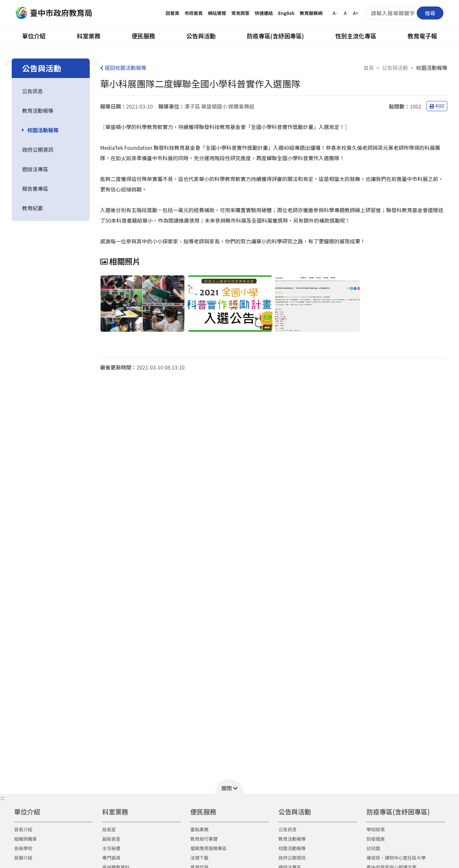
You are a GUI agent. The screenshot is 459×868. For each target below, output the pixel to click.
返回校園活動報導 (123, 68)
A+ (356, 13)
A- (335, 13)
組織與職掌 (26, 839)
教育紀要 (33, 208)
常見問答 (241, 13)
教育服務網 (311, 13)
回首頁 (173, 13)
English (287, 13)
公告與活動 (201, 36)
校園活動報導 (43, 130)
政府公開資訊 (38, 149)
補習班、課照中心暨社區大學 (396, 858)
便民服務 (143, 36)
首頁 (369, 68)
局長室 (109, 829)
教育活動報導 (38, 110)
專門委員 (111, 858)
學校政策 (376, 829)
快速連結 (264, 13)
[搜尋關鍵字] (404, 13)
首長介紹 (23, 829)
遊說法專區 (35, 169)
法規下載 (200, 858)
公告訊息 (33, 91)
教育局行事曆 (204, 839)
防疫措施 (376, 839)
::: (7, 62)
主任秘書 (111, 848)
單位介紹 (34, 36)
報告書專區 (35, 188)
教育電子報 (422, 36)
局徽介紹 (23, 858)
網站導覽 (217, 13)
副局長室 (111, 839)
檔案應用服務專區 (209, 848)
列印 (437, 106)
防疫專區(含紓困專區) (276, 36)
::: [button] (2, 798)
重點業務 (200, 829)
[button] (229, 787)
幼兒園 (374, 848)
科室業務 (88, 36)
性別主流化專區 (356, 36)
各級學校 (23, 848)
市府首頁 (194, 13)
